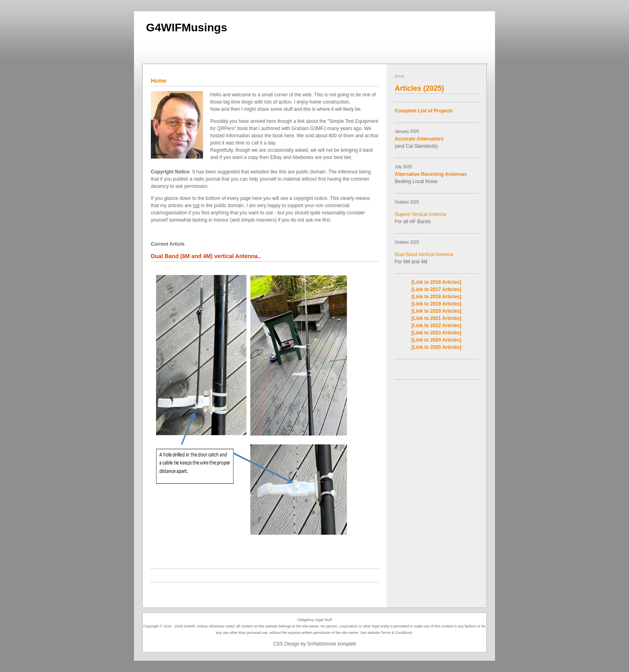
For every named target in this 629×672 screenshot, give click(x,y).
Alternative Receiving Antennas (431, 174)
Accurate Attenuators (419, 139)
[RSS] (400, 76)
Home (159, 81)
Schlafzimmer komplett (332, 644)
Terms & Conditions (396, 633)
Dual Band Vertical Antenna (424, 255)
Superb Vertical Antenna (421, 214)
